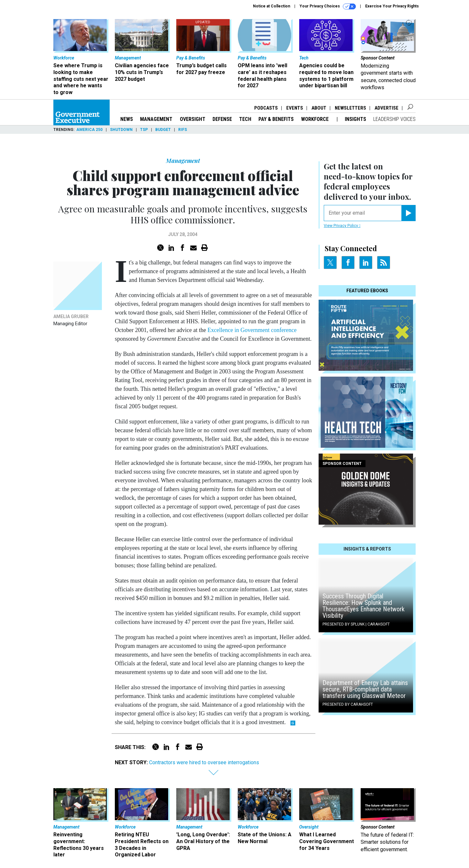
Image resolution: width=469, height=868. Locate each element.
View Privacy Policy (342, 226)
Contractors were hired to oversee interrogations (204, 762)
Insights (355, 119)
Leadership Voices (394, 119)
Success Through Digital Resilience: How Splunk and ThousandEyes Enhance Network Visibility (364, 606)
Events (295, 108)
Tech (245, 119)
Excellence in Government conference (252, 330)
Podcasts (266, 108)
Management (156, 119)
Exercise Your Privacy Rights (392, 6)
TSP (144, 130)
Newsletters (350, 108)
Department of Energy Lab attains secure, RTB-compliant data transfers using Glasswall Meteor (365, 689)
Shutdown (121, 130)
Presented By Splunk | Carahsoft (356, 624)
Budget (163, 130)
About (319, 108)
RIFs (183, 130)
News (127, 119)
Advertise (387, 108)
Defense (222, 119)
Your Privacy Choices (328, 6)
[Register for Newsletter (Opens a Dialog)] (408, 213)
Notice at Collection (272, 6)
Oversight (193, 119)
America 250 (89, 130)
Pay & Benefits (276, 119)
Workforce (316, 119)
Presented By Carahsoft (348, 704)
